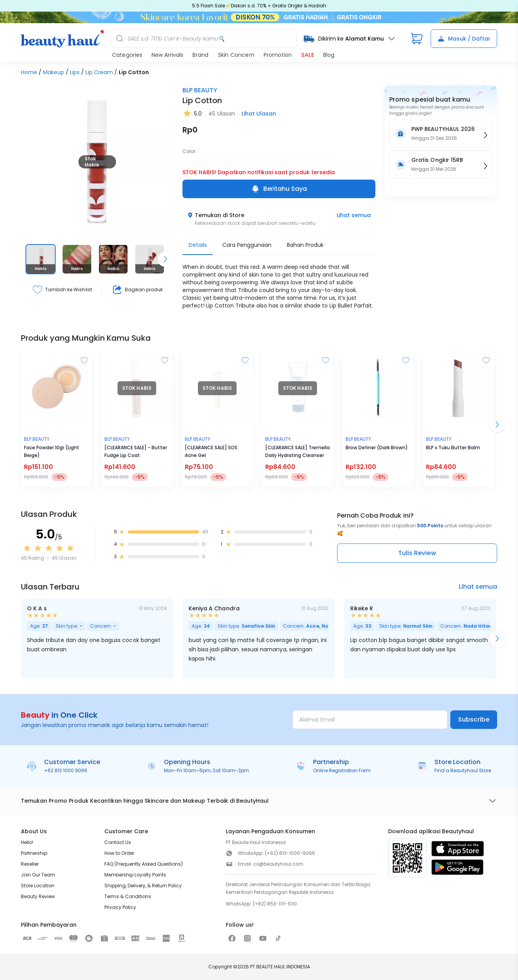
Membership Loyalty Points (135, 875)
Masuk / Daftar (464, 39)
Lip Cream (99, 72)
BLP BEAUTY (200, 90)
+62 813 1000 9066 (66, 770)
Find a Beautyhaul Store (463, 770)
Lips (75, 72)
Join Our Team (38, 875)
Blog (329, 55)
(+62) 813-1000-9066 (290, 853)
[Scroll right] (165, 259)
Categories (127, 55)
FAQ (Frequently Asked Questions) (144, 864)
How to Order (119, 853)
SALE (308, 55)
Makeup (54, 72)
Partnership (34, 853)
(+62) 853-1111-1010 (275, 904)
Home (29, 72)
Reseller (30, 864)
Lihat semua (354, 215)
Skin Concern (236, 55)
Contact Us (118, 842)
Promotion (278, 55)
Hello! (27, 842)
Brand (200, 55)
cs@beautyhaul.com (278, 864)
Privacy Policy (120, 907)
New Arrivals (167, 55)
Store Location (38, 886)
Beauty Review (38, 896)
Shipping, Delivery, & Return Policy (143, 886)
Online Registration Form (342, 770)
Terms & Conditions (128, 896)
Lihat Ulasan (259, 114)
